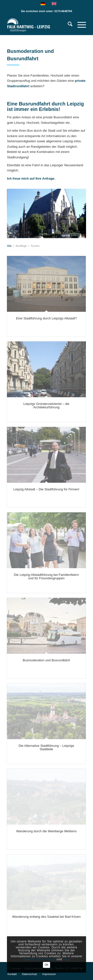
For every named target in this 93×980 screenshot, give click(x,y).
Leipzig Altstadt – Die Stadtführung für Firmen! (46, 489)
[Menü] (79, 25)
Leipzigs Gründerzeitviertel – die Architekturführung (46, 406)
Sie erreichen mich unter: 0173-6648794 (46, 11)
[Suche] (68, 25)
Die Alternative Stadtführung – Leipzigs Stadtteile (46, 747)
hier (66, 959)
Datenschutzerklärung (40, 959)
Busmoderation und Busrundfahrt (46, 660)
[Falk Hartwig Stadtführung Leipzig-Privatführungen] (39, 25)
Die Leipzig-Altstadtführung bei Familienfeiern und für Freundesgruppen (46, 576)
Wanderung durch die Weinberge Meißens (46, 831)
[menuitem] (68, 25)
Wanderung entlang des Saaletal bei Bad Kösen (46, 917)
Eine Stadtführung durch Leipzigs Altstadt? (46, 318)
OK (46, 965)
